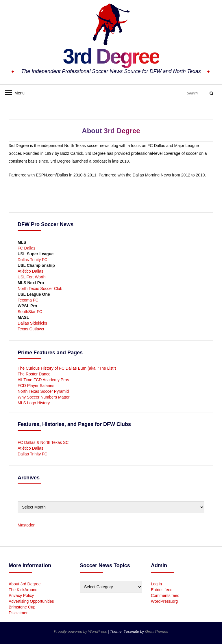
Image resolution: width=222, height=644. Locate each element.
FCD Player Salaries (36, 386)
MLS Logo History (34, 403)
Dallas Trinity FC (33, 260)
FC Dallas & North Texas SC (43, 442)
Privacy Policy (21, 595)
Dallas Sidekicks (32, 323)
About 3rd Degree (25, 584)
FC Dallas (26, 248)
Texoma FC (28, 300)
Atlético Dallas (30, 271)
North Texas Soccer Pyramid (43, 391)
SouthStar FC (30, 312)
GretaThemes (157, 631)
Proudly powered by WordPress (81, 631)
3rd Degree (111, 56)
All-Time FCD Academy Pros (43, 380)
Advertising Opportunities (31, 601)
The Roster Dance (35, 374)
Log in (156, 584)
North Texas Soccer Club (40, 289)
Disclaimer (18, 613)
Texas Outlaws (31, 329)
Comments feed (165, 595)
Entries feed (162, 590)
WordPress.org (164, 601)
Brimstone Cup (22, 607)
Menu (17, 93)
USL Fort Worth (32, 277)
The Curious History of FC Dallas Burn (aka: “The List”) (67, 368)
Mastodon (26, 525)
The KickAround (23, 590)
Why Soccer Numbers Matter (44, 397)
